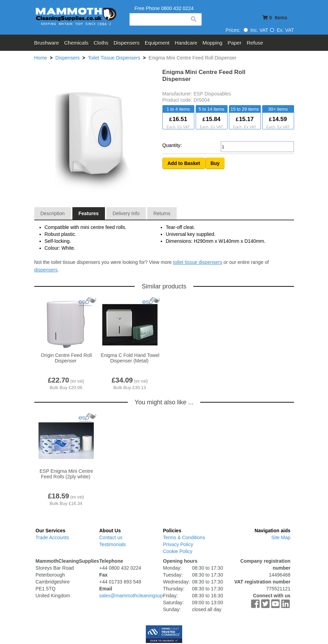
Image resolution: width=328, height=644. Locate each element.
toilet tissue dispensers (198, 262)
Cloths (101, 43)
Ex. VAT (282, 30)
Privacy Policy (178, 544)
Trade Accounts (52, 537)
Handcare (186, 43)
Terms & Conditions (184, 537)
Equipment (157, 43)
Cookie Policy (178, 551)
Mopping (213, 43)
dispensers (46, 270)
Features (89, 213)
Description (53, 213)
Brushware (47, 43)
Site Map (281, 537)
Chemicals (76, 43)
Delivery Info (126, 213)
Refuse (255, 43)
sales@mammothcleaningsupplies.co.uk (143, 596)
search (193, 19)
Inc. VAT (256, 30)
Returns (162, 213)
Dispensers (127, 43)
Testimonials (113, 544)
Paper (234, 43)
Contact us (111, 537)
